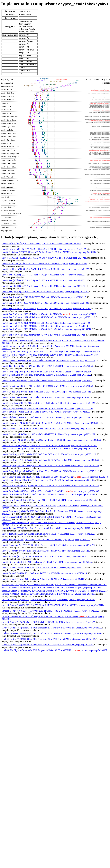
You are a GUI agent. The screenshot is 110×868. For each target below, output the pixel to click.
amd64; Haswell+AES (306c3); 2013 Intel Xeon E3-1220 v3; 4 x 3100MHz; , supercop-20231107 (49, 451)
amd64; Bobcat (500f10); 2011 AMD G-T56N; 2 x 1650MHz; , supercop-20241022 (44, 255)
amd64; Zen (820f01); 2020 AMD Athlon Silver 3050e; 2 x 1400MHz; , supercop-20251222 (45, 297)
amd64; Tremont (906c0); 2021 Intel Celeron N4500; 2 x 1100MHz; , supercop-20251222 (46, 534)
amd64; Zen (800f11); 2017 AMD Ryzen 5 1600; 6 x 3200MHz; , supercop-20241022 (44, 286)
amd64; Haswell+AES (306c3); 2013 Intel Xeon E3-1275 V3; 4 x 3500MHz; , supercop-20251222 (49, 454)
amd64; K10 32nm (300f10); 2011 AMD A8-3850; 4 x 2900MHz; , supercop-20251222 (44, 269)
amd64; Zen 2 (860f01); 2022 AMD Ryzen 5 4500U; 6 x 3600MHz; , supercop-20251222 (45, 308)
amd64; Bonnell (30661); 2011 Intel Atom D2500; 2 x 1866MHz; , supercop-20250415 (44, 579)
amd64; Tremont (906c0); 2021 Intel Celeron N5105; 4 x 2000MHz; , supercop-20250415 (46, 545)
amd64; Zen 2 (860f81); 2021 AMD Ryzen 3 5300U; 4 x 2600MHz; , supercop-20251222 (46, 314)
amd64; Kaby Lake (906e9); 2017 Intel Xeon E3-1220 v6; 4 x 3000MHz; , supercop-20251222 (48, 408)
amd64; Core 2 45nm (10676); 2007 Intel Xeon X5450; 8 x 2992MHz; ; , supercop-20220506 (50, 497)
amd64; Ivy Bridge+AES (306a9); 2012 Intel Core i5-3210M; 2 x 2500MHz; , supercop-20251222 (49, 460)
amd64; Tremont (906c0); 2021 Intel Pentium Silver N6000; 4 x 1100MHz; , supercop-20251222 (49, 539)
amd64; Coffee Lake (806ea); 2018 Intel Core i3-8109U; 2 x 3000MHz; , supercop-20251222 (46, 403)
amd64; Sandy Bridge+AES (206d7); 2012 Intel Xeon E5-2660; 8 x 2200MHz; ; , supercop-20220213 (55, 482)
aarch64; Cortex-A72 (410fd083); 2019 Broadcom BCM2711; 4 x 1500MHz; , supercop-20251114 (48, 644)
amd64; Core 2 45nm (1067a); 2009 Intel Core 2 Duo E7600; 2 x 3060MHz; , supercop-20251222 (50, 491)
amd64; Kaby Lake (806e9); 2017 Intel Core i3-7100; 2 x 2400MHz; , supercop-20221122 (47, 414)
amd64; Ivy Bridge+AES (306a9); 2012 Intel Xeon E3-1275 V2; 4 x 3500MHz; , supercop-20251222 (50, 465)
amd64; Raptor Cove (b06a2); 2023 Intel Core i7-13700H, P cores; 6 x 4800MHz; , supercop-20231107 (51, 357)
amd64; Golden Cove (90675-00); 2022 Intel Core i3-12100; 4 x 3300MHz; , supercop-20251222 (48, 366)
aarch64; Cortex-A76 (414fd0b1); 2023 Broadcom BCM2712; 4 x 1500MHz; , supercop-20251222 (48, 650)
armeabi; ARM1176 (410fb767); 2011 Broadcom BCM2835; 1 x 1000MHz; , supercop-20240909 (49, 599)
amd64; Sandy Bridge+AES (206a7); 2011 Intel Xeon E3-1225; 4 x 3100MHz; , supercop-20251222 (50, 477)
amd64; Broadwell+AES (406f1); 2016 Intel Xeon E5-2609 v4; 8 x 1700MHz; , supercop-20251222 (50, 429)
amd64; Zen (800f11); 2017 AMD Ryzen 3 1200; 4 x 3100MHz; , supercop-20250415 (44, 291)
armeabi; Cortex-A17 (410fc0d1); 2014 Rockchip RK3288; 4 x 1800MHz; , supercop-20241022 (48, 628)
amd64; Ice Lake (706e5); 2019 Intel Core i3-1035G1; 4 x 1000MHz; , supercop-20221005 (47, 377)
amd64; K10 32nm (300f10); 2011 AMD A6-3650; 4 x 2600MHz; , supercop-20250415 (44, 263)
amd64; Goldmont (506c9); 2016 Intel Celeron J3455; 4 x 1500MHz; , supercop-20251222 (46, 556)
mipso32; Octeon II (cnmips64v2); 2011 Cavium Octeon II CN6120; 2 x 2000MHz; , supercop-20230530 (52, 593)
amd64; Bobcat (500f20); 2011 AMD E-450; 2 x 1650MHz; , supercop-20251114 (41, 249)
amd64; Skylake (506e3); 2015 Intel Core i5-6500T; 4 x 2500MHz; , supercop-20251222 (46, 417)
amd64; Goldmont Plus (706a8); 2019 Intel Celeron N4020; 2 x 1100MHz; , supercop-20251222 (48, 551)
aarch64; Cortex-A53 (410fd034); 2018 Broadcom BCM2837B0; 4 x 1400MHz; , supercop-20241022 (52, 633)
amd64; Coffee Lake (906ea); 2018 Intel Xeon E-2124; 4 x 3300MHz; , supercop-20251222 (46, 397)
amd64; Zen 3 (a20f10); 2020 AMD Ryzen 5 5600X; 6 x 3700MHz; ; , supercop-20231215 (49, 320)
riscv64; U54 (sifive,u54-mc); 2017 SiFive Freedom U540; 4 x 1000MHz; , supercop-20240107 (54, 590)
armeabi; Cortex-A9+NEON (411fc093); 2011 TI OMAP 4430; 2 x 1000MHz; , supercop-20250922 (50, 616)
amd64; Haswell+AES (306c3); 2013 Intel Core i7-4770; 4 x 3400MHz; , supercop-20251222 (51, 445)
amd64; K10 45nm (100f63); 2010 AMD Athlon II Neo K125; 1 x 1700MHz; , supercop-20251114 (49, 258)
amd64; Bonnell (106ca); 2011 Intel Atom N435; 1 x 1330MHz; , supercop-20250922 (43, 573)
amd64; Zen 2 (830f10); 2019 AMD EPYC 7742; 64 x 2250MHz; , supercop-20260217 (44, 303)
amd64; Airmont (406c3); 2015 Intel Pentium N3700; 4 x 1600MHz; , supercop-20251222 (46, 562)
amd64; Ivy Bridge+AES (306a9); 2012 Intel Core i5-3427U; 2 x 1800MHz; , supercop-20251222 (50, 471)
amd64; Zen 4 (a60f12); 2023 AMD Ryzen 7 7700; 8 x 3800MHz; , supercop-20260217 (44, 340)
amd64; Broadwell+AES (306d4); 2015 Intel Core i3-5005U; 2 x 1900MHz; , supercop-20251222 (48, 434)
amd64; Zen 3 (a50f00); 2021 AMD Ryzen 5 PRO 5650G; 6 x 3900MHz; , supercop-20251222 (48, 323)
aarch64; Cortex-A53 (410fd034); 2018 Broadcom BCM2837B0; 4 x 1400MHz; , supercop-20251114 (52, 639)
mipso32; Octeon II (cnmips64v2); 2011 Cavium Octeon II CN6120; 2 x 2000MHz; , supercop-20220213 (55, 596)
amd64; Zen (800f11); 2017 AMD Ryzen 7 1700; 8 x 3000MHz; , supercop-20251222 (44, 280)
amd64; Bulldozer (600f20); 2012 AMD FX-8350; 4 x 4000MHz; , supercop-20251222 (45, 275)
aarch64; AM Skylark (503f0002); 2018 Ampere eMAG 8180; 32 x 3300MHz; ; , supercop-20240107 (54, 656)
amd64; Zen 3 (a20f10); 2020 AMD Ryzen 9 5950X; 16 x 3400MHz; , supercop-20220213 (45, 332)
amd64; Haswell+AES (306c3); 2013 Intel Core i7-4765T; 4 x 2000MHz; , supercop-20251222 (48, 440)
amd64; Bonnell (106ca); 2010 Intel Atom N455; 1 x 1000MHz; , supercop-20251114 (43, 584)
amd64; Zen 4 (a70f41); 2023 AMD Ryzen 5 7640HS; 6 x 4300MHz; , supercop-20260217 (46, 335)
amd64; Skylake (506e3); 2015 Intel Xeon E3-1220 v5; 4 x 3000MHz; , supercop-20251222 (46, 423)
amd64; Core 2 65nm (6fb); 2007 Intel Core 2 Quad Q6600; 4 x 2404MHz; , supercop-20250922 (49, 505)
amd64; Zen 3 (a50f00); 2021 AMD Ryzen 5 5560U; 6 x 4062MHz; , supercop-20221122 (46, 328)
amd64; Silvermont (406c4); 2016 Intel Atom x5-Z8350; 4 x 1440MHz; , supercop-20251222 (47, 568)
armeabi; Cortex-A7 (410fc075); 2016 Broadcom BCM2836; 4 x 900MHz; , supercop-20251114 (48, 605)
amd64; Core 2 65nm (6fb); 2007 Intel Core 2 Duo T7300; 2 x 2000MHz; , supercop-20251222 (48, 500)
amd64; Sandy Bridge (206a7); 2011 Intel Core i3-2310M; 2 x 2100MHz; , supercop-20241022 (48, 485)
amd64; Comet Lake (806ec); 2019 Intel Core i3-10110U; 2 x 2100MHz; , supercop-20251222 (46, 380)
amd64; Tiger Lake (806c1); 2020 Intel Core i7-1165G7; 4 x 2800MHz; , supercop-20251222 (47, 372)
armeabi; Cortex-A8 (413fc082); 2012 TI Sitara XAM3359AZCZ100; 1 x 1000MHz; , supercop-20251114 (53, 611)
